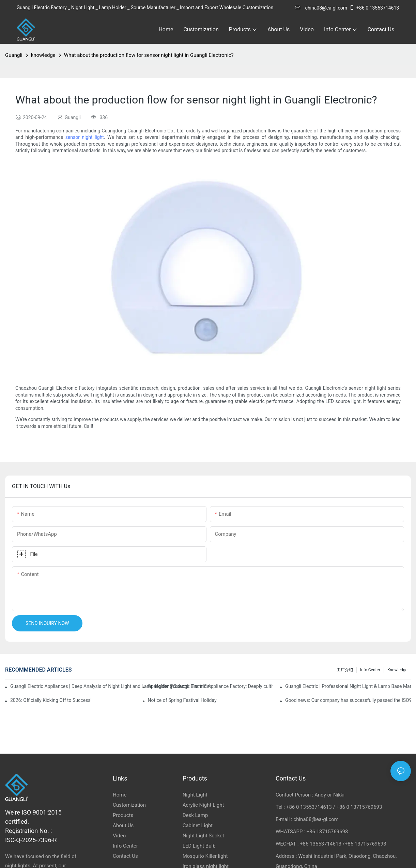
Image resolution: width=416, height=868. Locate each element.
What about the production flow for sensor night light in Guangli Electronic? (149, 55)
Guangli (14, 55)
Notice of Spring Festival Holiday (182, 700)
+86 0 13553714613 (374, 8)
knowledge (43, 55)
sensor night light (85, 137)
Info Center (370, 670)
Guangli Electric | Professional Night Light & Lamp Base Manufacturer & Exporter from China (348, 686)
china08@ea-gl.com (321, 8)
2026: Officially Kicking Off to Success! (51, 700)
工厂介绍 (345, 670)
